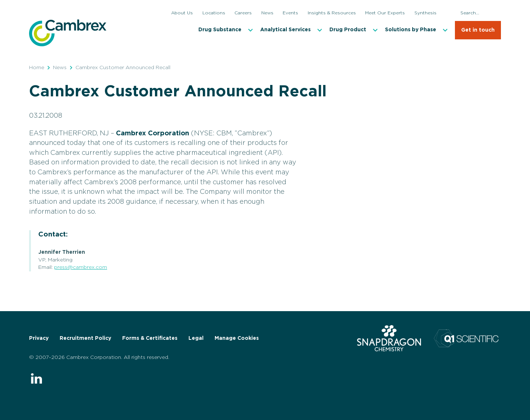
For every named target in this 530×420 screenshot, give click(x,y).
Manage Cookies (237, 338)
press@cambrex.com (81, 267)
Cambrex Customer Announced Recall (123, 68)
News (60, 68)
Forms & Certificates (150, 338)
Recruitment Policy (85, 338)
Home (37, 68)
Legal (196, 338)
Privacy (39, 338)
